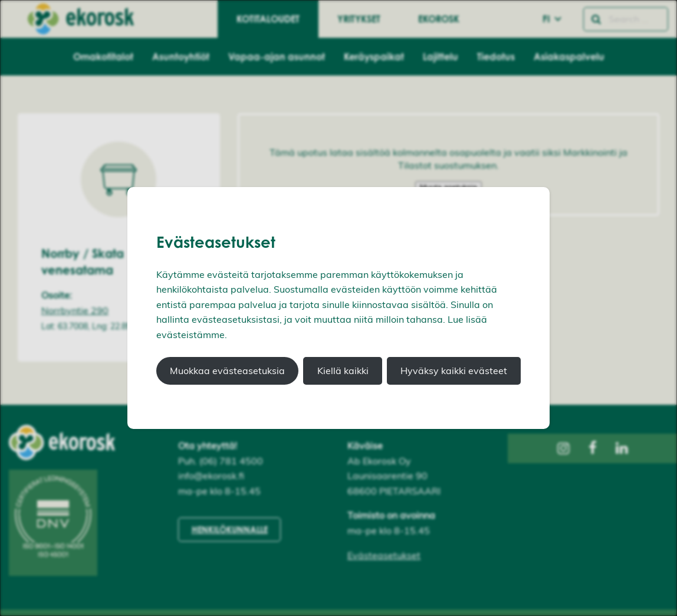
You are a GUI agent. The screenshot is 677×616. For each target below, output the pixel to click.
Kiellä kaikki (343, 371)
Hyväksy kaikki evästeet (454, 371)
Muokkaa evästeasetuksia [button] (227, 371)
